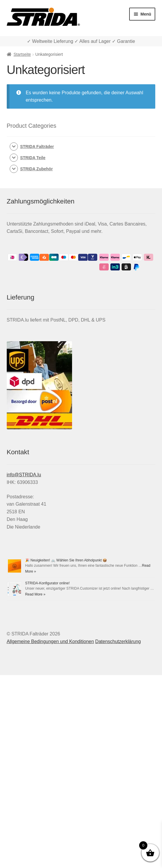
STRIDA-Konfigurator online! (47, 583)
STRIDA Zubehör (36, 169)
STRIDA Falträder (37, 147)
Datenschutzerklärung (118, 641)
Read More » (35, 594)
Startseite (22, 54)
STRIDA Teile (33, 158)
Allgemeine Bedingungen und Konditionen (50, 641)
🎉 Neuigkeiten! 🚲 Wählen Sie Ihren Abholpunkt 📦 (66, 560)
